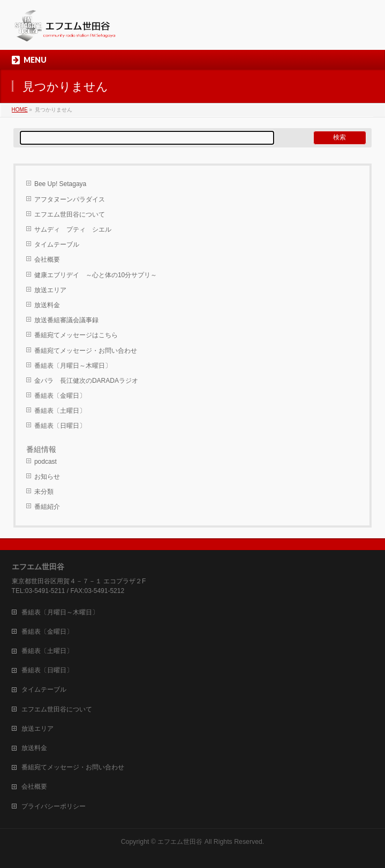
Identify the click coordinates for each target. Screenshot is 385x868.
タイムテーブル (57, 244)
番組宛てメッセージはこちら (76, 335)
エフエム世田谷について (70, 214)
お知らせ (47, 477)
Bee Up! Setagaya (60, 184)
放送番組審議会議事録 (66, 320)
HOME (20, 110)
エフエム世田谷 (180, 842)
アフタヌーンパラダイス (70, 199)
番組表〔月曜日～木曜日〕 (73, 366)
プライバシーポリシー (54, 806)
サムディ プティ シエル (73, 229)
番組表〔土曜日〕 (60, 411)
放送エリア (50, 290)
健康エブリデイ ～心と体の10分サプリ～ (96, 275)
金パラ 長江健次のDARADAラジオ (86, 381)
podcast (46, 462)
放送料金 (47, 305)
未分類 (44, 492)
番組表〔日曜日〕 (60, 426)
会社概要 (47, 259)
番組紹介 (47, 507)
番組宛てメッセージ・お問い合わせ (86, 351)
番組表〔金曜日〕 (60, 396)
